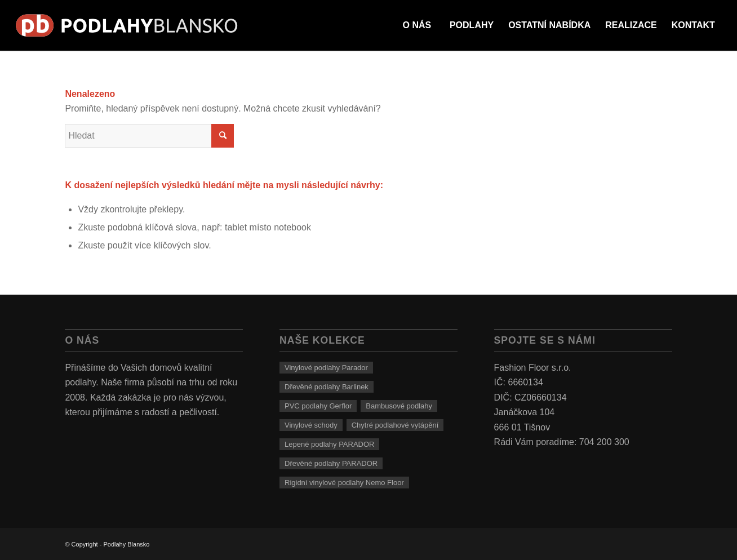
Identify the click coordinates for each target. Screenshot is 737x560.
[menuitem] (417, 25)
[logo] (127, 25)
